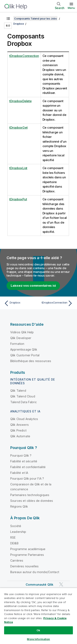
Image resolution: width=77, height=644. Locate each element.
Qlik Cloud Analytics (24, 419)
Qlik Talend (18, 391)
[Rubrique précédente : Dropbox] (20, 303)
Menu (71, 8)
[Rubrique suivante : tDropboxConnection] (57, 303)
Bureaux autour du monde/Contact (35, 572)
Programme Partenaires (27, 555)
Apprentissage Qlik (24, 349)
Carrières (17, 560)
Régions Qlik (19, 506)
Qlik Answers (20, 425)
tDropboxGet (18, 128)
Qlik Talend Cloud (23, 396)
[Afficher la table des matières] (8, 18)
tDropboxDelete (20, 101)
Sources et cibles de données (32, 501)
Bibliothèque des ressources (31, 361)
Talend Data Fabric (24, 402)
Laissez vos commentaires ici (33, 286)
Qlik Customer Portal (25, 355)
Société (16, 526)
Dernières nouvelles (24, 566)
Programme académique (28, 549)
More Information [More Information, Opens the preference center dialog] (38, 639)
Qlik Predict (18, 430)
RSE (13, 537)
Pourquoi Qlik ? (21, 455)
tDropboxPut (18, 199)
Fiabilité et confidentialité (28, 467)
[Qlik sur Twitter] (61, 584)
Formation (17, 344)
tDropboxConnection (24, 56)
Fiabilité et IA (19, 473)
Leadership (18, 532)
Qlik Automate (20, 436)
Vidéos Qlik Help (22, 332)
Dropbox (19, 24)
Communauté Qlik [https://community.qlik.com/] (40, 585)
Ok (38, 630)
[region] (38, 616)
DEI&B (14, 543)
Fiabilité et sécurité (24, 461)
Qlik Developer (21, 338)
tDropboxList (18, 168)
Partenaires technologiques (30, 495)
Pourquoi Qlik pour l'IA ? (27, 478)
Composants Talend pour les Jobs (35, 18)
